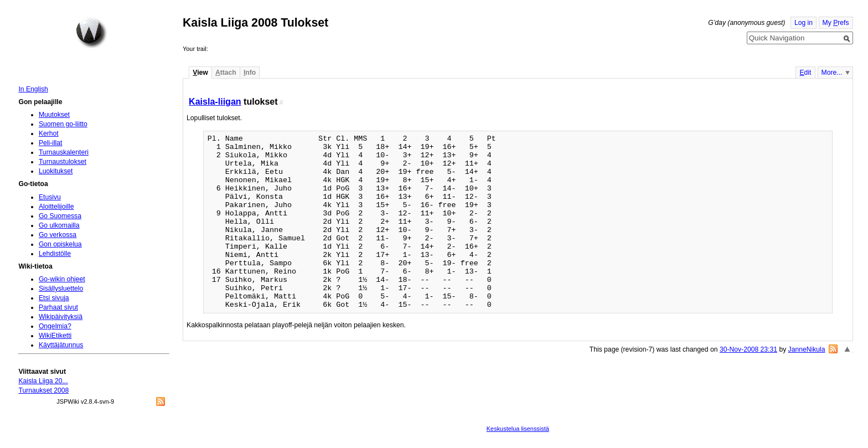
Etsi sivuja (54, 298)
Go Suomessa (60, 216)
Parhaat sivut (58, 307)
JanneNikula (807, 349)
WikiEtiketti (55, 336)
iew (200, 73)
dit (805, 73)
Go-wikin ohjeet (62, 279)
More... (832, 73)
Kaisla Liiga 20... (43, 381)
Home (91, 33)
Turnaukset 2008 (43, 390)
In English (33, 89)
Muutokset (54, 115)
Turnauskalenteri (64, 152)
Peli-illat (51, 143)
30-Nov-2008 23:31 (748, 349)
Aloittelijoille (56, 207)
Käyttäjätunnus (61, 345)
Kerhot (49, 133)
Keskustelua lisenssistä (518, 429)
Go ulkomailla (59, 225)
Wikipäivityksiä (61, 317)
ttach (226, 73)
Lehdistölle (55, 254)
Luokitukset (56, 171)
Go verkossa (58, 235)
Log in (804, 23)
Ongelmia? (55, 326)
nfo (250, 73)
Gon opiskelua (60, 244)
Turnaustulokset (63, 162)
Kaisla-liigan (215, 101)
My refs (836, 23)
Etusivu (50, 197)
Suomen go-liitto (63, 124)
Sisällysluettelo (61, 289)
